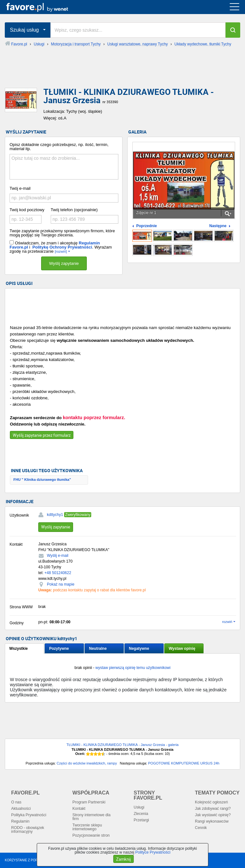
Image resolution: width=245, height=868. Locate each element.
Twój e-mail (20, 188)
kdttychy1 (55, 515)
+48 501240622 (58, 573)
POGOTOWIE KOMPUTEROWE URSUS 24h (184, 763)
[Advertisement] (122, 73)
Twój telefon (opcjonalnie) (74, 210)
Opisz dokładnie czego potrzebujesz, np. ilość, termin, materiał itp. (59, 147)
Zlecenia (141, 814)
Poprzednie (147, 226)
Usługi (139, 807)
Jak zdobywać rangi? (213, 809)
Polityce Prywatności (153, 852)
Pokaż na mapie (61, 584)
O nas (16, 802)
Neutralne (98, 649)
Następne (218, 226)
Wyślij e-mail (58, 556)
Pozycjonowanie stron (91, 835)
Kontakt (79, 809)
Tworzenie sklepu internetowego (87, 827)
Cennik (201, 828)
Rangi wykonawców (212, 821)
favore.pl (44, 7)
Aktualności (21, 809)
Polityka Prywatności (29, 815)
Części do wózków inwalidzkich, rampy (87, 763)
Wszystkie (19, 649)
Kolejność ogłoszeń (211, 802)
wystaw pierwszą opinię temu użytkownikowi (133, 668)
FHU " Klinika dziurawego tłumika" (42, 480)
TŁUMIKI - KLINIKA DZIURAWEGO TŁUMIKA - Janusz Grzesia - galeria (122, 745)
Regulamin (20, 821)
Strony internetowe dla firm (91, 817)
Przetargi (141, 820)
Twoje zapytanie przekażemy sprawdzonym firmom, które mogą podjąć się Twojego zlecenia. (62, 233)
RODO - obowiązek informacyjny (28, 830)
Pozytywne (59, 649)
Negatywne (139, 649)
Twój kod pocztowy (27, 210)
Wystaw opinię (182, 649)
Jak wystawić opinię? (213, 815)
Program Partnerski (89, 802)
